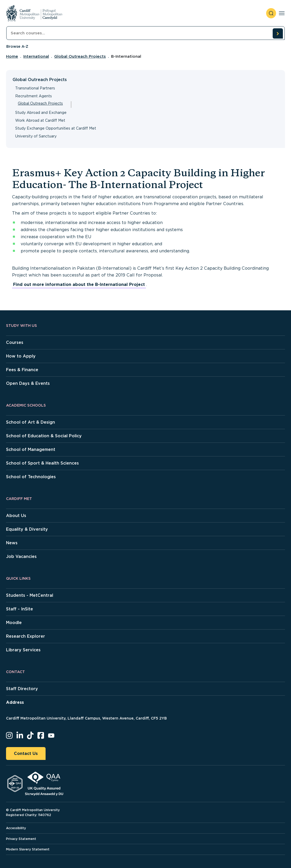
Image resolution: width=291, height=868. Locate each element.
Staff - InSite (20, 609)
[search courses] (278, 33)
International (36, 56)
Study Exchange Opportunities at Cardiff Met (56, 128)
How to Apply (21, 356)
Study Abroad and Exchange (41, 113)
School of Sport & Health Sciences (42, 463)
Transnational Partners (35, 88)
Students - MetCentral (30, 595)
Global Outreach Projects (80, 56)
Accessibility (16, 828)
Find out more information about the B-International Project (79, 284)
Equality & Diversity (27, 529)
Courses (15, 342)
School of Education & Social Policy (44, 436)
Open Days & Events (28, 383)
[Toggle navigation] (282, 13)
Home (12, 56)
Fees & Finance (22, 370)
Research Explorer (26, 636)
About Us (16, 516)
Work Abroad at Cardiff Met (40, 120)
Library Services (23, 650)
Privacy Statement (21, 839)
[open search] (271, 13)
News (12, 543)
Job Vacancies (21, 557)
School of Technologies (31, 477)
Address (15, 702)
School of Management (31, 449)
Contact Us (26, 753)
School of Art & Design (31, 422)
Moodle (14, 623)
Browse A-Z (17, 46)
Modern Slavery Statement (28, 849)
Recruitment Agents (34, 96)
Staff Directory (22, 689)
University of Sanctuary (36, 136)
